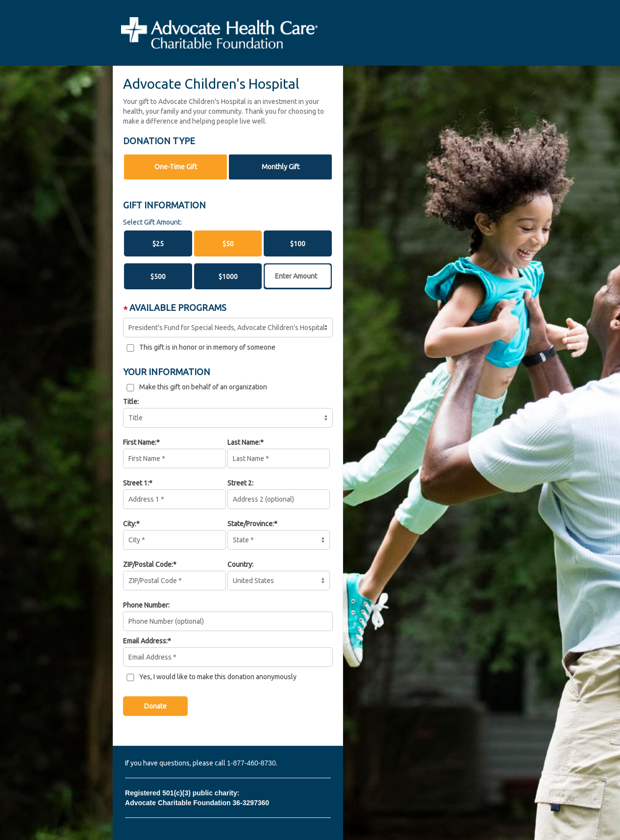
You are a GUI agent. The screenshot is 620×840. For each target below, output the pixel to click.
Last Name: (244, 442)
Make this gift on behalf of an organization (203, 387)
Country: (240, 564)
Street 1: (136, 483)
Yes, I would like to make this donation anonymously (218, 677)
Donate (155, 706)
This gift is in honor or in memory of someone (207, 347)
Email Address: (145, 641)
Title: (131, 402)
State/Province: (251, 524)
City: (130, 524)
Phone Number (146, 605)
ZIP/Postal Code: (148, 564)
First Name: (140, 442)
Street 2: (240, 483)
